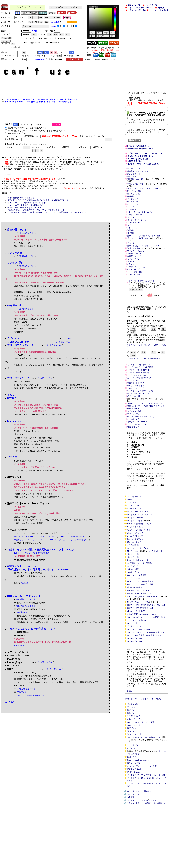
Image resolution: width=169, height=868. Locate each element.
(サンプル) (19, 652)
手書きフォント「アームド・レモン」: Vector (35, 546)
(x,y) (115, 7)
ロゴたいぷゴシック (18, 347)
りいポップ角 (15, 267)
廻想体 (130, 527)
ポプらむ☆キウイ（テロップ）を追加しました (146, 158)
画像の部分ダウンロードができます (23, 202)
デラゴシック (133, 206)
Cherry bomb (15, 427)
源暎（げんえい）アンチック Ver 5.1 (143, 255)
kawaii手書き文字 (135, 282)
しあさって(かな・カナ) (137, 406)
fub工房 (71, 556)
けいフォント (133, 781)
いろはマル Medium (135, 547)
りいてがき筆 (133, 752)
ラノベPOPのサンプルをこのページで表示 (143, 375)
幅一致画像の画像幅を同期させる (101, 48)
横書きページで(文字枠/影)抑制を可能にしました (147, 642)
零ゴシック (132, 217)
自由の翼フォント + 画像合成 (139, 847)
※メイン (153, 857)
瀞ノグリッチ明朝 (134, 198)
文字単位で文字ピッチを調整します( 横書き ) (146, 860)
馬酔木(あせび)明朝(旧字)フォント (142, 554)
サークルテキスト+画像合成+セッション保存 (27, 207)
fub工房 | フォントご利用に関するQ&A (32, 560)
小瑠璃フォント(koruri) (137, 857)
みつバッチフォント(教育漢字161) (141, 617)
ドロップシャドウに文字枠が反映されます (144, 788)
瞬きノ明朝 (132, 183)
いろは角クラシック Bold (138, 541)
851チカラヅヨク (134, 600)
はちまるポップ (134, 209)
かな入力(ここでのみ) (27, 697)
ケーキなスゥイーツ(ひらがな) (141, 291)
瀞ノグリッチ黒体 (134, 200)
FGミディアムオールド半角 (138, 639)
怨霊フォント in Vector (22, 573)
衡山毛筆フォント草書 (26, 613)
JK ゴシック (132, 662)
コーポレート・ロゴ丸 (136, 277)
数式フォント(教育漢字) (137, 610)
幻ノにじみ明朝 (134, 414)
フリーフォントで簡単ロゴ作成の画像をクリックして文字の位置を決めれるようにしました (47, 217)
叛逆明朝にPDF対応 (135, 185)
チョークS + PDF (135, 175)
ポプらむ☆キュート (135, 433)
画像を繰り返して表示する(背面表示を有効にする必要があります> (37, 133)
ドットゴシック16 (135, 222)
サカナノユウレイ (134, 666)
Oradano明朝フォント (136, 570)
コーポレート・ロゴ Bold (138, 580)
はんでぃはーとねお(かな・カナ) (141, 436)
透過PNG (35, 31)
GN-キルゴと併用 (155, 584)
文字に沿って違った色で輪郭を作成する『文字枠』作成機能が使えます (38, 204)
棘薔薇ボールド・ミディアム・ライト (142, 177)
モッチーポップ (134, 269)
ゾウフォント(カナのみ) (137, 659)
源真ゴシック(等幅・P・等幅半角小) (142, 633)
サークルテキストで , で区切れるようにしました (147, 829)
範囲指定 (88, 62)
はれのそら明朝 (133, 603)
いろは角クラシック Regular (139, 544)
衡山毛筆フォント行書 (26, 606)
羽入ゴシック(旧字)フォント (139, 561)
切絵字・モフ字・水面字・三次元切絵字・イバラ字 (35, 556)
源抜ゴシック (133, 758)
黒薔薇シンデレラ (134, 263)
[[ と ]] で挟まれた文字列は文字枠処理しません (103, 50)
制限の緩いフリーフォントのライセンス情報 (143, 746)
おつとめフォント (134, 537)
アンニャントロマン (135, 531)
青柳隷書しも (22, 619)
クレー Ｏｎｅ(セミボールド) (140, 220)
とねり (11, 400)
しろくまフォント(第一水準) (139, 381)
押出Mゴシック (133, 447)
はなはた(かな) (134, 816)
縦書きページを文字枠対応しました (141, 646)
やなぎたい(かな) (134, 765)
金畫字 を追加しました (137, 166)
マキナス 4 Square (136, 260)
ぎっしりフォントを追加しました (141, 161)
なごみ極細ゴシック (135, 577)
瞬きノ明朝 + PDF (135, 180)
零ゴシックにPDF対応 (136, 190)
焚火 (129, 247)
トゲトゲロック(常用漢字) (138, 387)
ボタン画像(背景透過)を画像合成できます (144, 676)
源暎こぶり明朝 (134, 258)
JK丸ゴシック (133, 211)
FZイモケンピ (15, 310)
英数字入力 (22, 700)
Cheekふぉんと (134, 438)
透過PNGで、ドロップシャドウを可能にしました (147, 422)
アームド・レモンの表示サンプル (73, 546)
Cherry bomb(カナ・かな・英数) (141, 772)
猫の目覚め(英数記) (135, 623)
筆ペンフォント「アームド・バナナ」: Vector (35, 543)
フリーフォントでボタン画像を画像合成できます (147, 672)
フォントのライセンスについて (140, 8)
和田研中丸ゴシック (135, 587)
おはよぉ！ (132, 274)
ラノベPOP (131, 755)
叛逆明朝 (131, 203)
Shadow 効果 (40, 62)
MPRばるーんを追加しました (139, 150)
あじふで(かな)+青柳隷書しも (140, 395)
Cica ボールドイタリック (138, 594)
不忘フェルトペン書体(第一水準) (141, 620)
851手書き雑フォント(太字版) (140, 597)
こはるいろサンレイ (135, 564)
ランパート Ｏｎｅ (135, 231)
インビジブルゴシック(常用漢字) (141, 384)
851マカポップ (133, 280)
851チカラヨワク (134, 574)
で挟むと (96, 52)
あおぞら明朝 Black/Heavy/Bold (142, 652)
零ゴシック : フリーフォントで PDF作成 (144, 195)
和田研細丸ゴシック (135, 590)
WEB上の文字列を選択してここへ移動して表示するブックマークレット (38, 214)
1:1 (111, 62)
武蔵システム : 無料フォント (24, 603)
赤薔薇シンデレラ (134, 266)
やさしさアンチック (135, 851)
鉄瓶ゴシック (133, 778)
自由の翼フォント (134, 810)
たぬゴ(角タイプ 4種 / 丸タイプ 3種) (144, 244)
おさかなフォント (134, 524)
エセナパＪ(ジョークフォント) (140, 444)
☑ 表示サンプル (26, 237)
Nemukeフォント (134, 775)
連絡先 (129, 737)
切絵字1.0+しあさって (137, 403)
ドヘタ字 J (132, 252)
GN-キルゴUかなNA (135, 679)
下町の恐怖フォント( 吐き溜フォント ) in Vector (39, 576)
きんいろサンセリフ (135, 567)
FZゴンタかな (133, 584)
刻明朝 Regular (134, 826)
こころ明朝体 (133, 797)
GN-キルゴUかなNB (135, 682)
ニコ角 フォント (134, 613)
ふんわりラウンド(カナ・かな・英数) (142, 819)
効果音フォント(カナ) (136, 400)
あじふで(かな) (134, 398)
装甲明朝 (131, 242)
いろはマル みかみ (135, 551)
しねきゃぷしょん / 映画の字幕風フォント (31, 636)
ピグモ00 (131, 800)
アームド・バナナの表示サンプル (73, 543)
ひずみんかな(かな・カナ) (138, 411)
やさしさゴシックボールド (22, 350)
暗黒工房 (25, 590)
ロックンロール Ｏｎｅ (137, 228)
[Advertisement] (52, 115)
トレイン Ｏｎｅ (134, 236)
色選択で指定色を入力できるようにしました (27, 212)
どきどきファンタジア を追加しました (143, 169)
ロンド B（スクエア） (136, 285)
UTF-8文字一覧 (151, 5)
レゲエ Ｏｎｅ (133, 233)
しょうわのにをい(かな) (137, 392)
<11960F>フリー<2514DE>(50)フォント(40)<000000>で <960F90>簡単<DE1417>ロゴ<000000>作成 (50, 44)
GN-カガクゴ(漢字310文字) (138, 669)
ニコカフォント (133, 534)
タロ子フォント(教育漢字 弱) (139, 630)
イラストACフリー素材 (137, 10)
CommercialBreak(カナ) (138, 813)
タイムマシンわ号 (134, 430)
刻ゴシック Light (135, 823)
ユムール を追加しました (138, 164)
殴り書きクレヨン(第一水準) (139, 627)
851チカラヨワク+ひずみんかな (140, 409)
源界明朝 (131, 239)
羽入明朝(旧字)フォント (137, 557)
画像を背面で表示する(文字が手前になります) (28, 131)
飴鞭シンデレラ (134, 427)
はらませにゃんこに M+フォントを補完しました (146, 656)
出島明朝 (131, 854)
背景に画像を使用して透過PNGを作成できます (146, 425)
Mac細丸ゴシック (134, 607)
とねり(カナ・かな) (135, 768)
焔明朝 (141, 247)
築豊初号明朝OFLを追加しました (140, 153)
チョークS (131, 214)
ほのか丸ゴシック (134, 785)
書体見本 (161, 8)
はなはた (12, 404)
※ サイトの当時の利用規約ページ (29, 703)
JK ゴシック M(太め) (136, 649)
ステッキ (131, 225)
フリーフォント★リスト (159, 10)
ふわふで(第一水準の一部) (138, 389)
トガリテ (131, 272)
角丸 (10, 136)
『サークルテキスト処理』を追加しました (26, 209)
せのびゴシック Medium (137, 441)
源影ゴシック (133, 762)
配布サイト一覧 (134, 5)
